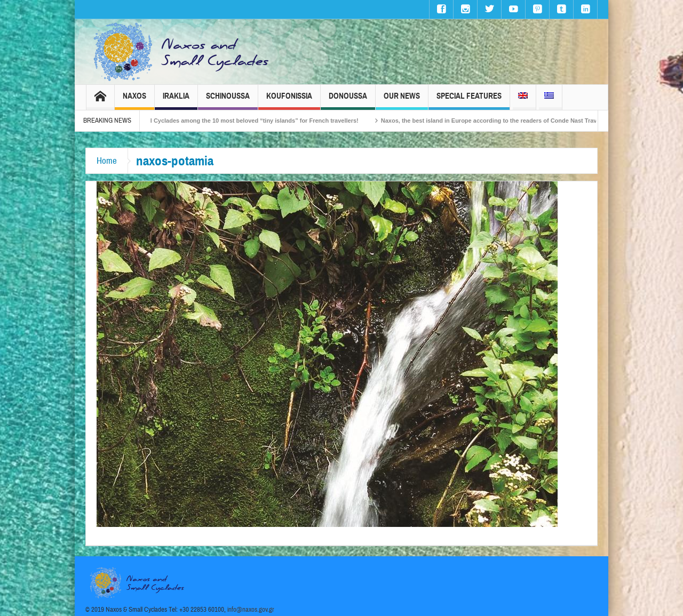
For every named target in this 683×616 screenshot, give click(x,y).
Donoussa (348, 101)
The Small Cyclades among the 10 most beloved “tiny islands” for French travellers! (248, 121)
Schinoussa (228, 101)
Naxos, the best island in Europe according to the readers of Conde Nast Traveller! (503, 121)
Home (107, 161)
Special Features (469, 101)
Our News (402, 101)
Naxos (134, 101)
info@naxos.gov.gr (251, 610)
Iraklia (176, 101)
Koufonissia (289, 101)
